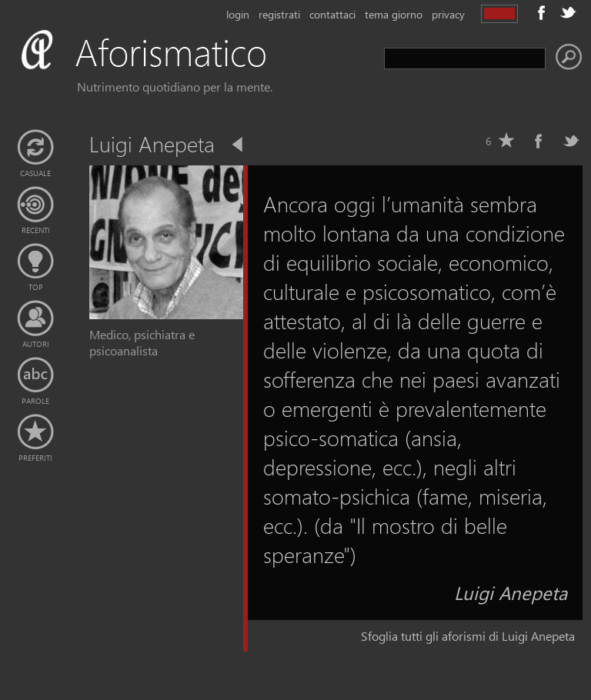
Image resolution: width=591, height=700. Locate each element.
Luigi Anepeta (511, 592)
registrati (279, 14)
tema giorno (394, 14)
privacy (448, 14)
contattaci (332, 14)
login (238, 14)
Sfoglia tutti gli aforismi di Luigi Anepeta (468, 636)
